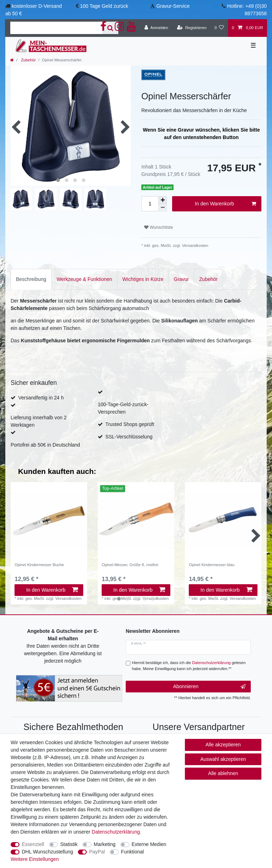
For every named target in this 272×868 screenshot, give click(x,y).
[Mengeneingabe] (150, 204)
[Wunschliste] (219, 28)
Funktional (133, 852)
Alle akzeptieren (223, 745)
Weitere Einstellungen (35, 859)
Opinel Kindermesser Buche (39, 565)
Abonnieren (209, 687)
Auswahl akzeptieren (223, 759)
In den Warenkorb (225, 204)
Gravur (182, 279)
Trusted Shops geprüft (130, 424)
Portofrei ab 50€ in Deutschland (45, 445)
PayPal (97, 852)
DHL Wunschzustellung (48, 852)
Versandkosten (195, 245)
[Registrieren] (192, 28)
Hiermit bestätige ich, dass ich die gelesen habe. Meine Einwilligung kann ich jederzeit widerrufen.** (189, 666)
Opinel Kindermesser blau (212, 565)
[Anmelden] (156, 28)
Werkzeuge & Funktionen (84, 279)
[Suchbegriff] (56, 28)
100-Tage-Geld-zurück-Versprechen (123, 408)
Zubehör (28, 60)
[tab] (31, 279)
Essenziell (33, 844)
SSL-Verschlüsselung (129, 437)
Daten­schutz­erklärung (116, 832)
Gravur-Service (173, 6)
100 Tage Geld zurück (104, 6)
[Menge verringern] (163, 208)
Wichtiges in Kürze (143, 279)
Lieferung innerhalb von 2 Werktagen (39, 421)
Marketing (105, 844)
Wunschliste (158, 227)
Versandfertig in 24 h (41, 398)
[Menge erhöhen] (163, 200)
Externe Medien (149, 844)
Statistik (69, 844)
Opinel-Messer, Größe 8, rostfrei (130, 565)
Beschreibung (31, 279)
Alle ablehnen (223, 773)
